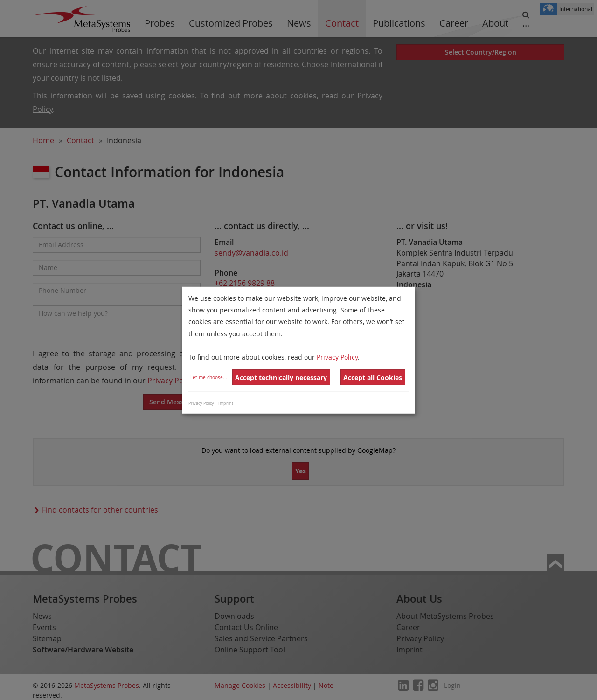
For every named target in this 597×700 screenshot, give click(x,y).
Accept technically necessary (281, 378)
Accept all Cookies (373, 378)
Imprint (226, 403)
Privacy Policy (337, 357)
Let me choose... (209, 378)
